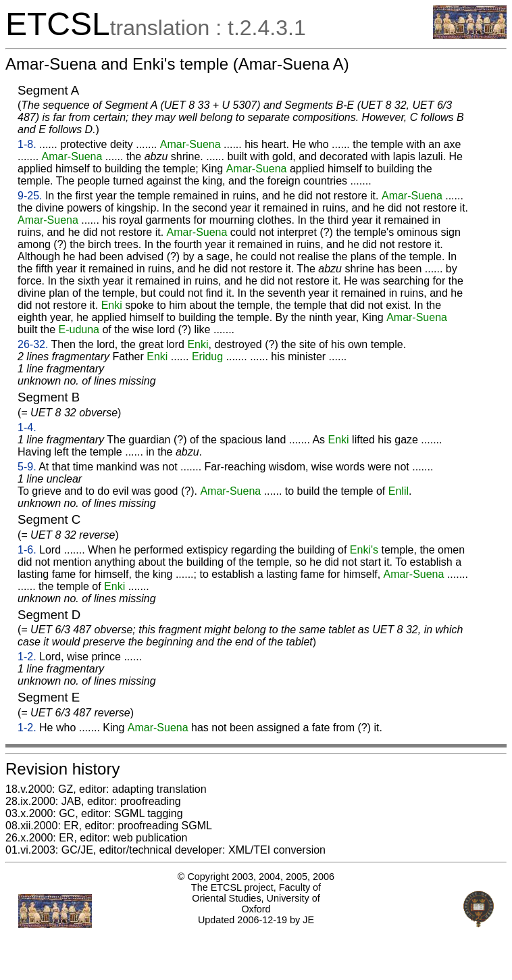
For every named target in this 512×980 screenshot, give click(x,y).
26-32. (33, 344)
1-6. (27, 550)
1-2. (27, 657)
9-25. (30, 196)
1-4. (27, 427)
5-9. (27, 467)
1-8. (27, 144)
